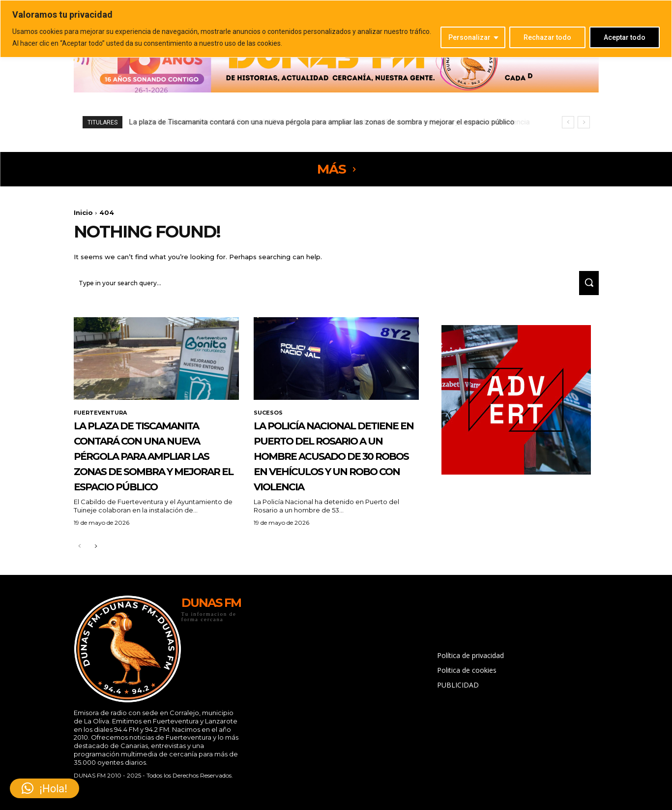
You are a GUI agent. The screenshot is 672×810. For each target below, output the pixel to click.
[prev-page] (80, 583)
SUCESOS (269, 418)
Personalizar (469, 37)
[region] (336, 29)
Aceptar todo (625, 37)
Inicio (83, 212)
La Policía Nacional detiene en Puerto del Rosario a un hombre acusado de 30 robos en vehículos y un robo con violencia (330, 122)
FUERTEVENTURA (102, 418)
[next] (584, 122)
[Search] (585, 287)
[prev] (568, 122)
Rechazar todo (547, 37)
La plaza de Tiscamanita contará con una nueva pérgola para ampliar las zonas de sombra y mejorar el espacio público (156, 476)
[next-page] (96, 583)
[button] (44, 788)
